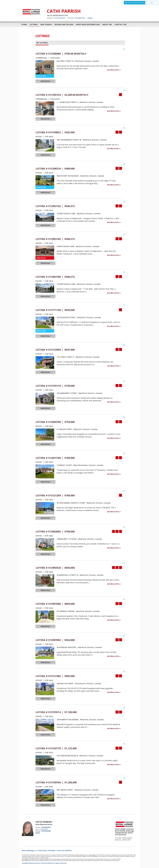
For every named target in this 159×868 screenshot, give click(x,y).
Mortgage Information (88, 24)
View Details (46, 81)
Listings (34, 24)
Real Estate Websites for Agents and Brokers (54, 863)
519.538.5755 (80, 18)
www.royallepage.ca (29, 851)
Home (24, 24)
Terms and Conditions (64, 851)
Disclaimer (52, 851)
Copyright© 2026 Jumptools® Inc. (31, 863)
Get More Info (113, 70)
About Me (107, 24)
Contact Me (120, 24)
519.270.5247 (60, 18)
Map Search (46, 24)
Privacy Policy (42, 851)
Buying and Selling (64, 24)
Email (90, 18)
